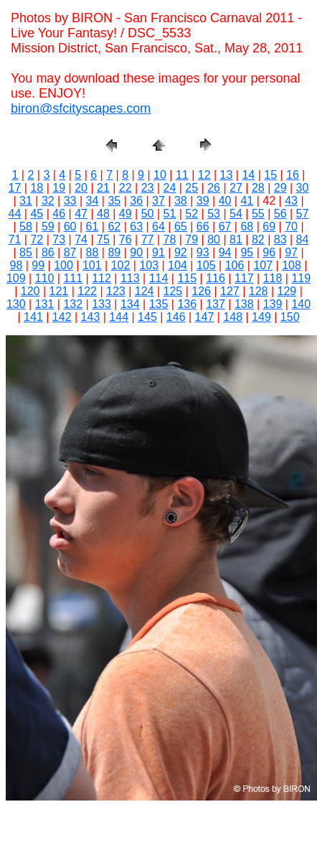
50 (148, 214)
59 (48, 227)
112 (101, 278)
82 (258, 239)
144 (119, 317)
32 (48, 201)
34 (93, 201)
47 (81, 214)
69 (269, 227)
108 (292, 265)
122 (87, 291)
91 (158, 252)
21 (103, 188)
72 (37, 239)
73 (59, 239)
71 (15, 239)
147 (205, 317)
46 (59, 214)
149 (261, 317)
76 (126, 239)
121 (59, 291)
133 (101, 304)
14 (248, 175)
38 (181, 201)
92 (181, 252)
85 (26, 252)
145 (147, 317)
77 (148, 239)
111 (73, 278)
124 (145, 291)
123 (116, 291)
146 (176, 317)
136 (187, 304)
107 (263, 265)
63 (136, 227)
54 (236, 214)
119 (301, 278)
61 (93, 227)
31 (26, 201)
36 (136, 201)
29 (280, 188)
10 (160, 175)
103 (149, 265)
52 (191, 214)
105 (206, 265)
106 (235, 265)
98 (16, 265)
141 (33, 317)
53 (214, 214)
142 (62, 317)
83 (280, 239)
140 (301, 304)
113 (130, 278)
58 (26, 227)
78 (170, 239)
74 (81, 239)
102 (121, 265)
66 (203, 227)
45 (37, 214)
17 (15, 188)
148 (233, 317)
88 (93, 252)
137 (216, 304)
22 (126, 188)
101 (92, 265)
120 (30, 291)
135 (159, 304)
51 (170, 214)
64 (158, 227)
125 (173, 291)
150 (290, 317)
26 (214, 188)
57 (303, 214)
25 (191, 188)
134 (130, 304)
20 (81, 188)
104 (178, 265)
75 (103, 239)
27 (236, 188)
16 (293, 175)
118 (273, 278)
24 (170, 188)
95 (247, 252)
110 (45, 278)
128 (259, 291)
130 (16, 304)
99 (38, 265)
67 (225, 227)
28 (258, 188)
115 (187, 278)
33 (70, 201)
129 (287, 291)
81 (236, 239)
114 (159, 278)
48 (103, 214)
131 (45, 304)
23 (148, 188)
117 (244, 278)
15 (270, 175)
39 (203, 201)
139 (273, 304)
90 (136, 252)
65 (181, 227)
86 (48, 252)
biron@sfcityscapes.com (81, 108)
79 (191, 239)
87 (70, 252)
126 (201, 291)
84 (303, 239)
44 (15, 214)
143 (91, 317)
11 (182, 175)
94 (225, 252)
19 (59, 188)
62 (114, 227)
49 (126, 214)
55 (258, 214)
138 (244, 304)
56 (280, 214)
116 (216, 278)
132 (73, 304)
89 (114, 252)
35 (114, 201)
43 (291, 201)
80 (214, 239)
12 (204, 175)
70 (291, 227)
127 (230, 291)
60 (70, 227)
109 (16, 278)
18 (37, 188)
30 (303, 188)
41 (247, 201)
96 (269, 252)
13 (227, 175)
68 (247, 227)
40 (225, 201)
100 (63, 265)
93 (203, 252)
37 (158, 201)
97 (291, 252)
